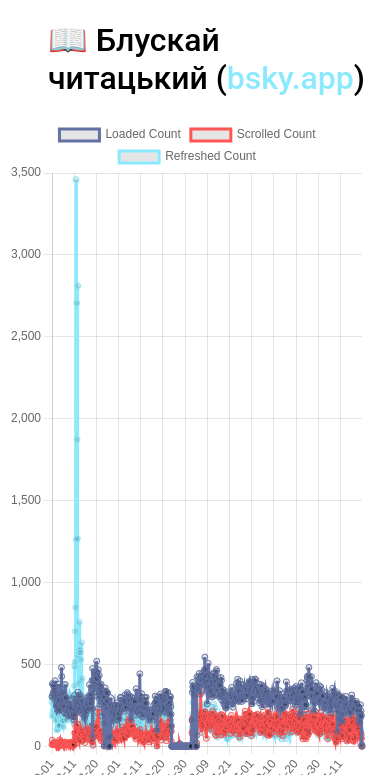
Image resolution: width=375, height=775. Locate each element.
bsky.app (290, 78)
